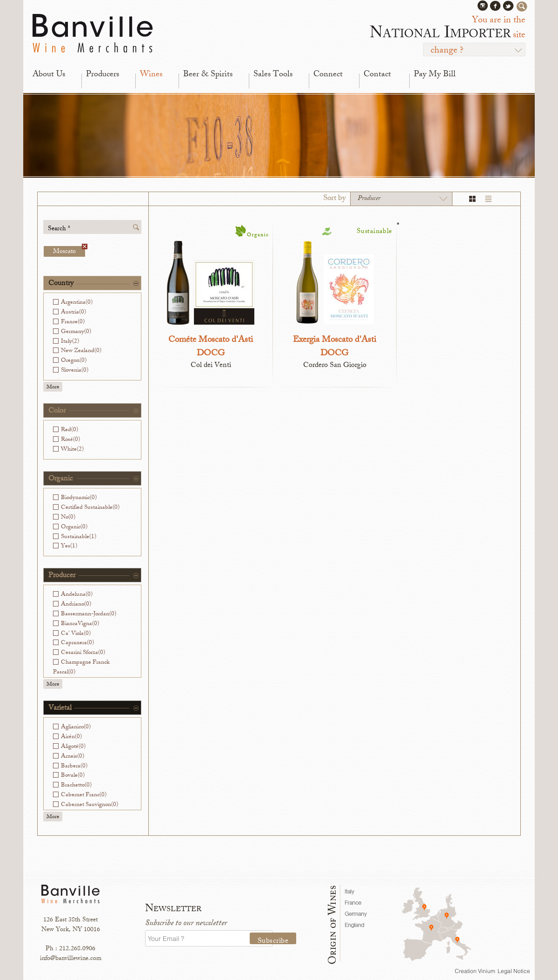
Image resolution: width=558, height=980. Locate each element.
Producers (103, 75)
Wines (151, 75)
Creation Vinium (475, 971)
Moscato (69, 251)
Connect (328, 75)
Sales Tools (273, 75)
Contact (377, 75)
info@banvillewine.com (71, 959)
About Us (49, 75)
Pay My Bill (435, 75)
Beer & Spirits (208, 75)
